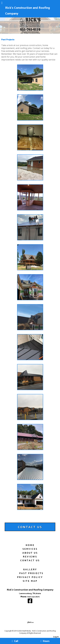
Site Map (30, 581)
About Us (30, 553)
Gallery (30, 569)
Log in (56, 637)
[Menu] (2, 3)
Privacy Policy (30, 577)
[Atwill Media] (32, 628)
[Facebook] (30, 602)
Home (30, 545)
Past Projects (31, 573)
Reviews (30, 556)
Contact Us (30, 560)
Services (30, 549)
